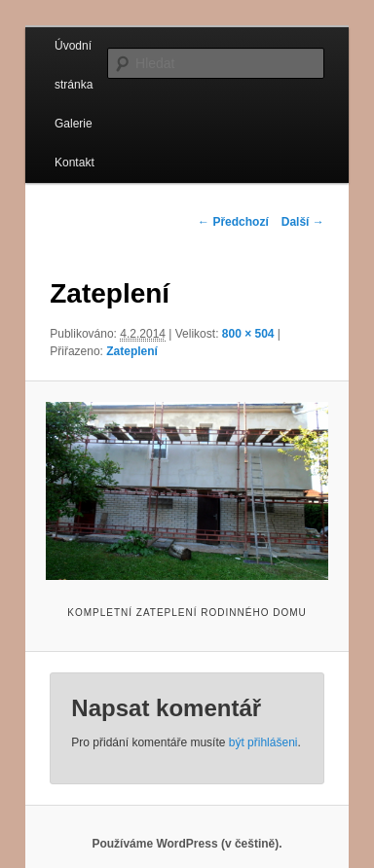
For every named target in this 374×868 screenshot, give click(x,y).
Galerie (74, 124)
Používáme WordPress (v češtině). (187, 844)
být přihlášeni (263, 742)
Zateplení (132, 351)
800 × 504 (248, 334)
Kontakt (75, 163)
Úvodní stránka (74, 65)
